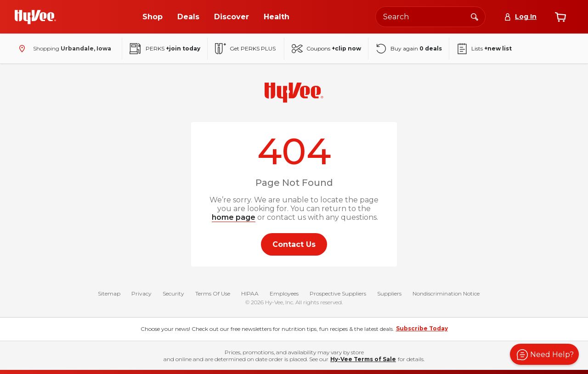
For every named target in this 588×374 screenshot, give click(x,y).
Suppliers (389, 293)
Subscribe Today (422, 328)
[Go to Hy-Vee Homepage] (35, 17)
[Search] (475, 17)
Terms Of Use (213, 293)
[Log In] (520, 17)
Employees (284, 293)
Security (173, 293)
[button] (544, 354)
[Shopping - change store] (63, 49)
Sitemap (109, 293)
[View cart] (560, 17)
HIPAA (250, 293)
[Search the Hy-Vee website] (430, 17)
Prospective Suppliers (338, 293)
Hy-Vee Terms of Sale (363, 359)
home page (234, 217)
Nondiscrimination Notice (446, 293)
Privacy (141, 293)
